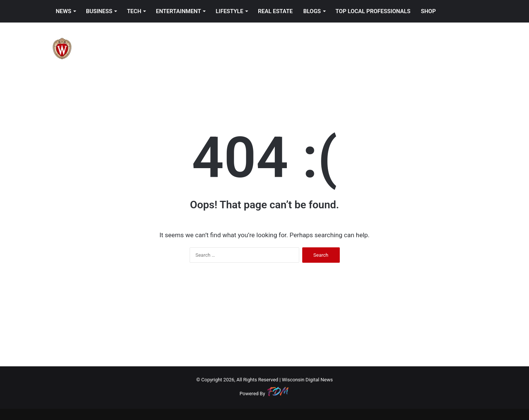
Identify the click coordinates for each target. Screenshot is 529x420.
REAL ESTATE (275, 11)
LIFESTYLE (229, 11)
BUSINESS (99, 11)
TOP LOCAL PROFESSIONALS (373, 11)
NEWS (64, 11)
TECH (134, 11)
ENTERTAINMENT (178, 11)
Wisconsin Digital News (307, 380)
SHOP (428, 11)
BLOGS (312, 11)
